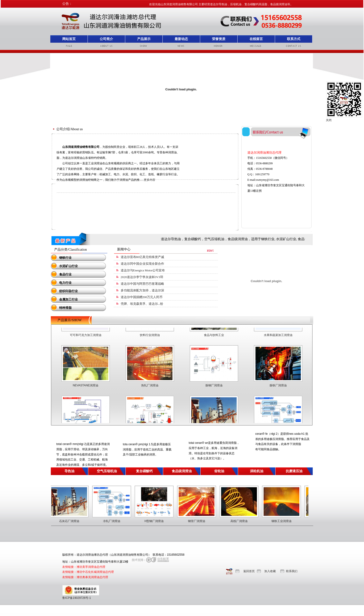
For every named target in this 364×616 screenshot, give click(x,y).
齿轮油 (219, 471)
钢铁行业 (62, 258)
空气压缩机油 (107, 471)
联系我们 (292, 571)
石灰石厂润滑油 (74, 521)
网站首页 (69, 39)
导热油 (69, 471)
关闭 (329, 120)
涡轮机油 (257, 471)
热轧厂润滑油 (150, 390)
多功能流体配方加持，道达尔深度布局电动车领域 (155, 290)
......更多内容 (147, 180)
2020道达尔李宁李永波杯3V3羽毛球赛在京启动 (153, 277)
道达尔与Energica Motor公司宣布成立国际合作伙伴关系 (158, 270)
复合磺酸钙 (144, 471)
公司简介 (106, 39)
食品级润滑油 (182, 471)
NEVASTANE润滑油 (86, 390)
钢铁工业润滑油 (286, 521)
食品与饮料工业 (214, 339)
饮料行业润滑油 (150, 339)
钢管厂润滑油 (201, 521)
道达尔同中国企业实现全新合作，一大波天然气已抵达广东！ (163, 264)
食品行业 (62, 274)
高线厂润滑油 (244, 521)
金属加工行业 (65, 299)
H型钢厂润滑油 (159, 521)
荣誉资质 (219, 39)
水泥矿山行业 (65, 266)
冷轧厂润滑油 (116, 521)
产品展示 (144, 39)
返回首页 (249, 571)
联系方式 (294, 39)
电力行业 (62, 283)
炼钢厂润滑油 (214, 390)
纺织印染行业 (65, 291)
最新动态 (181, 39)
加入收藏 (270, 571)
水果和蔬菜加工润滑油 (278, 339)
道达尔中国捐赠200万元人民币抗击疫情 (148, 297)
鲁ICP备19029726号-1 (77, 598)
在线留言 (256, 39)
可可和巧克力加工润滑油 (86, 339)
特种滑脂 (62, 308)
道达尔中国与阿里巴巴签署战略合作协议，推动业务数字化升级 (164, 284)
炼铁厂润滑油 (278, 390)
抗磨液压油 (294, 471)
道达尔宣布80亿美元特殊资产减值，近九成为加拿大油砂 (159, 257)
